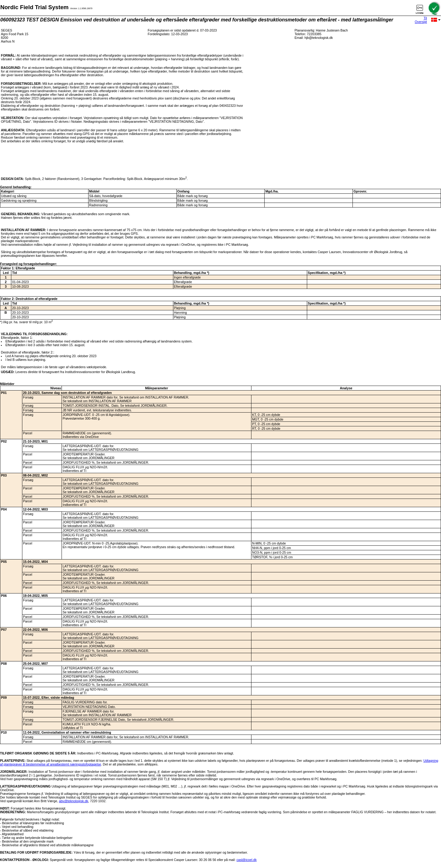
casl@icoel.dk (247, 860)
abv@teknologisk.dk (74, 801)
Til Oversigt (421, 20)
